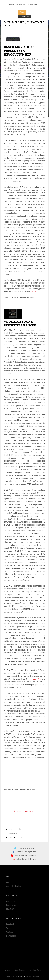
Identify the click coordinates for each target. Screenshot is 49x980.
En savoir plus (24, 16)
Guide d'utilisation (13, 886)
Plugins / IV (34, 790)
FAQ (8, 882)
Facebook (10, 924)
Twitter (9, 928)
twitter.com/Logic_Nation (27, 848)
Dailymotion (11, 936)
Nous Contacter (20, 970)
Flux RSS (10, 909)
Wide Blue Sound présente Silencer (20, 324)
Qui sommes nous (14, 901)
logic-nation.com (22, 976)
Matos (32, 297)
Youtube (10, 932)
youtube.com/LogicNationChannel (26, 856)
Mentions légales (36, 970)
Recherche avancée (14, 837)
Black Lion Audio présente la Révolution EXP (19, 51)
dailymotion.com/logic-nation (26, 859)
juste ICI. (34, 292)
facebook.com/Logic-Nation (26, 852)
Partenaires (11, 905)
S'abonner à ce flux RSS (26, 811)
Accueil (8, 970)
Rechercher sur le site (15, 829)
